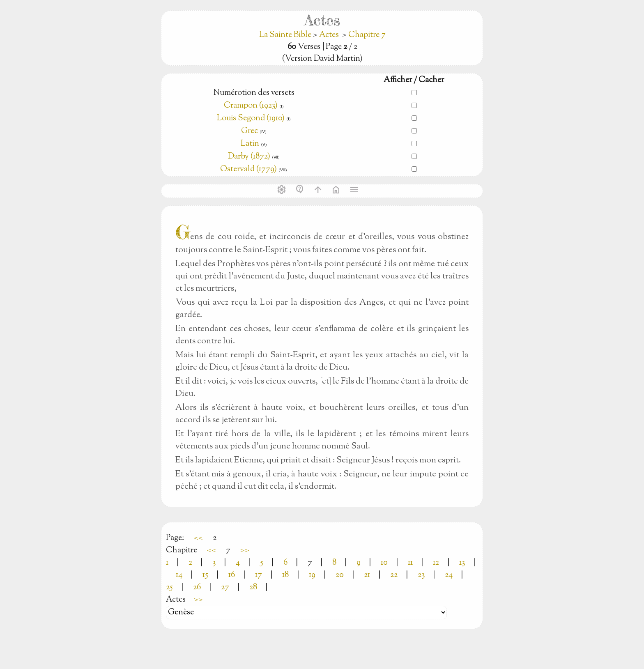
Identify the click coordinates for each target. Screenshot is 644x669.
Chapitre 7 (367, 35)
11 (410, 563)
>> (245, 551)
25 (169, 587)
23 (421, 575)
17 (259, 575)
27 (225, 587)
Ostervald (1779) (248, 169)
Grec (250, 131)
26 (197, 587)
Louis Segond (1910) (252, 118)
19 (312, 575)
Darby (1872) (249, 157)
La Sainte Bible (286, 35)
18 (285, 575)
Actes (329, 35)
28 (253, 587)
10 (384, 563)
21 (367, 575)
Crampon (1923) (251, 106)
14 (179, 575)
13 (462, 563)
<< (198, 538)
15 (205, 575)
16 (232, 575)
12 (436, 563)
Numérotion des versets (254, 93)
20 (340, 575)
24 (449, 575)
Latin (250, 144)
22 (394, 575)
